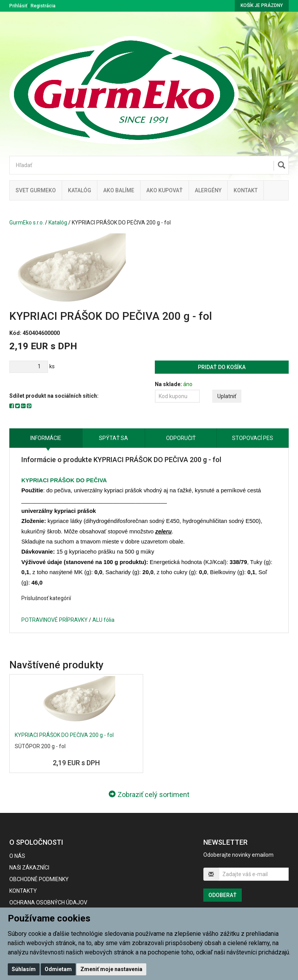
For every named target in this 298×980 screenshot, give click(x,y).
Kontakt (246, 190)
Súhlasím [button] (24, 969)
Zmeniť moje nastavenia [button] (111, 969)
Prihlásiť (18, 6)
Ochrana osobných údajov (48, 902)
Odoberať (223, 895)
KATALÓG (80, 190)
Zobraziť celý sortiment (149, 795)
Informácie (46, 438)
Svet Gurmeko (36, 190)
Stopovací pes (253, 438)
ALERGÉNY (208, 190)
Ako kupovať (165, 190)
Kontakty (23, 891)
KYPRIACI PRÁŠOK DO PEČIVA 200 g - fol (64, 735)
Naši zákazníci (29, 868)
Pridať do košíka (222, 367)
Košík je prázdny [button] (262, 5)
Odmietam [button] (58, 969)
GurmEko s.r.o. (27, 223)
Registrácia (43, 6)
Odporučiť (181, 438)
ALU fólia (103, 620)
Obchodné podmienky (39, 879)
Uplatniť (227, 396)
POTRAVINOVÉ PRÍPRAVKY (55, 620)
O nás (17, 856)
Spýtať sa (113, 438)
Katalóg (58, 223)
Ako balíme (119, 190)
